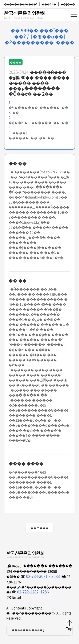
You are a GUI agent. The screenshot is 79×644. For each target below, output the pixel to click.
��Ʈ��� (68, 4)
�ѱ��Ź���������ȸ (24, 14)
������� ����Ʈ (40, 630)
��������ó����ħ (21, 4)
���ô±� (49, 4)
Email (17, 597)
